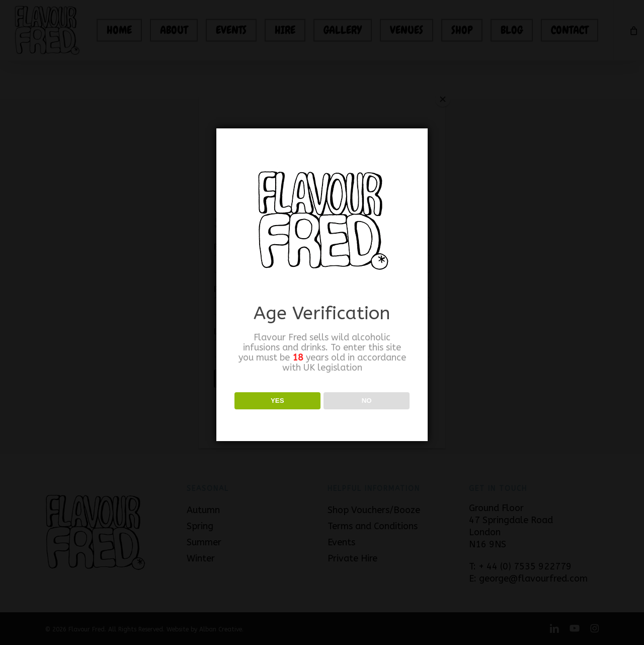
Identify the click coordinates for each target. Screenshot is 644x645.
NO (367, 401)
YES (277, 401)
